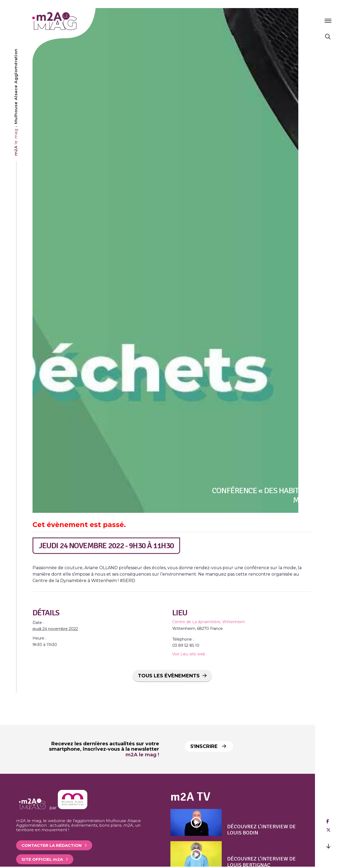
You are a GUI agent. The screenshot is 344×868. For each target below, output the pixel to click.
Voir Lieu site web (189, 654)
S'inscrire (210, 746)
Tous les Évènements (169, 676)
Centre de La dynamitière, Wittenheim (209, 622)
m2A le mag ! (142, 755)
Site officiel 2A (42, 859)
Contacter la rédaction (52, 845)
